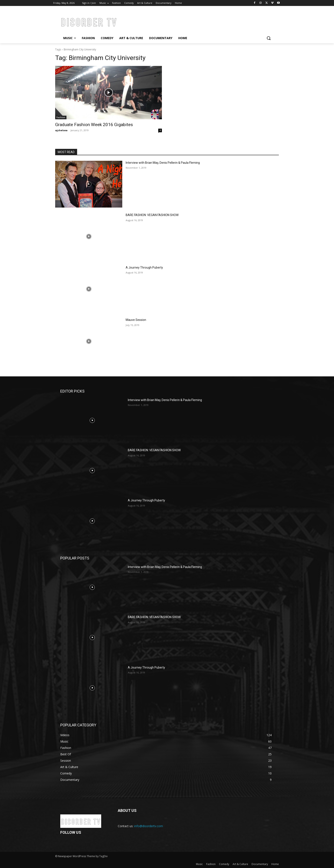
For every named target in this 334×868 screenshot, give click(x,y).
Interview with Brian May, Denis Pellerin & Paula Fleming (163, 163)
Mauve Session (136, 320)
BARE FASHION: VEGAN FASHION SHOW (152, 215)
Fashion (61, 117)
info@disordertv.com (149, 826)
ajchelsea (61, 130)
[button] (269, 38)
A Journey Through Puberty (144, 268)
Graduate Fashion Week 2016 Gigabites (94, 125)
